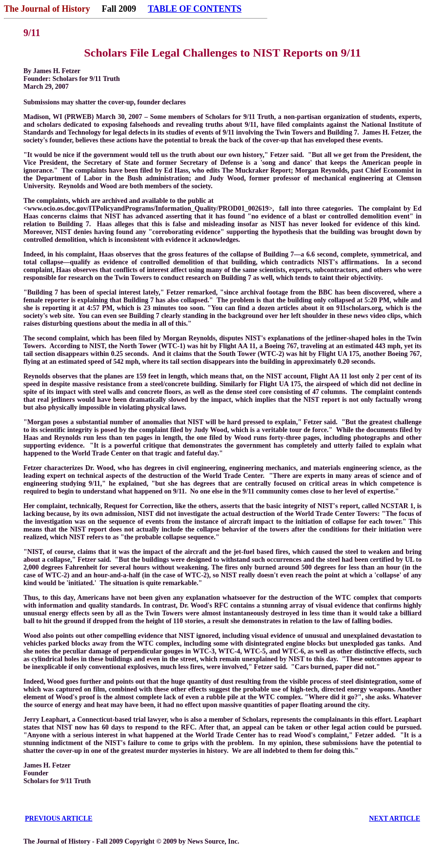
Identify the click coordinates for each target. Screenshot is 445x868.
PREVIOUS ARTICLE (59, 819)
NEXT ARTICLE (394, 819)
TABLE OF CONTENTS (195, 9)
